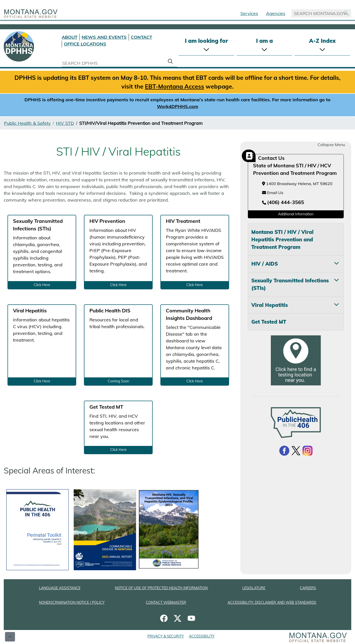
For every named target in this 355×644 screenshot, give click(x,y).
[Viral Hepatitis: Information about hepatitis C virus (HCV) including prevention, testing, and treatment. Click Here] (42, 345)
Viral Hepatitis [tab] (270, 305)
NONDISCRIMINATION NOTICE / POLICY (72, 602)
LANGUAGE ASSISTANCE (60, 588)
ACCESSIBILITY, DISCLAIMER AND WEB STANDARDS (272, 602)
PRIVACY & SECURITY (166, 636)
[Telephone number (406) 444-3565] (283, 203)
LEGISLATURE (254, 588)
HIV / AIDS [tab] (265, 264)
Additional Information (296, 214)
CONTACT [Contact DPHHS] (142, 37)
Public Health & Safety (27, 123)
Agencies (276, 13)
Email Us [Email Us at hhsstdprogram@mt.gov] (273, 193)
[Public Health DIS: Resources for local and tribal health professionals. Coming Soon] (118, 345)
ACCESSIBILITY (202, 636)
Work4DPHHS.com (177, 106)
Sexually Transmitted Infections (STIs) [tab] (290, 284)
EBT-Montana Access (175, 86)
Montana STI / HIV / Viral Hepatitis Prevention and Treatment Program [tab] (282, 239)
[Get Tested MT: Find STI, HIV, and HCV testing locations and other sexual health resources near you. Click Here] (118, 427)
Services (249, 13)
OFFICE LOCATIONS (85, 44)
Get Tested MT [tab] (269, 322)
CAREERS (308, 588)
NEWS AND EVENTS (104, 37)
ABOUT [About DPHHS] (70, 37)
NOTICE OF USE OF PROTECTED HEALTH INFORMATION (161, 588)
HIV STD (65, 123)
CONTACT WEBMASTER (166, 602)
